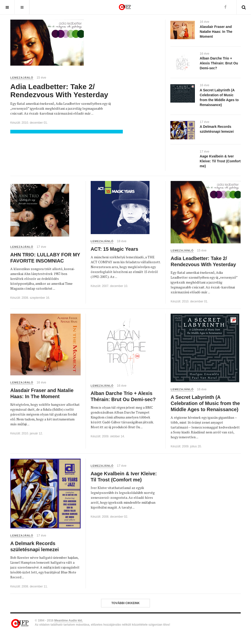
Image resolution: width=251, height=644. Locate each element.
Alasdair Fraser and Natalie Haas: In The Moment (216, 32)
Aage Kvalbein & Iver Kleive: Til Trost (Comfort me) (220, 161)
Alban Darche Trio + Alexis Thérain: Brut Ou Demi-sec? (219, 63)
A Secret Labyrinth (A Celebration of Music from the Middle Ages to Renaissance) (205, 403)
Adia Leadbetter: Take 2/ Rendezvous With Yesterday (59, 91)
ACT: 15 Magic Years (114, 249)
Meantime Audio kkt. (69, 620)
